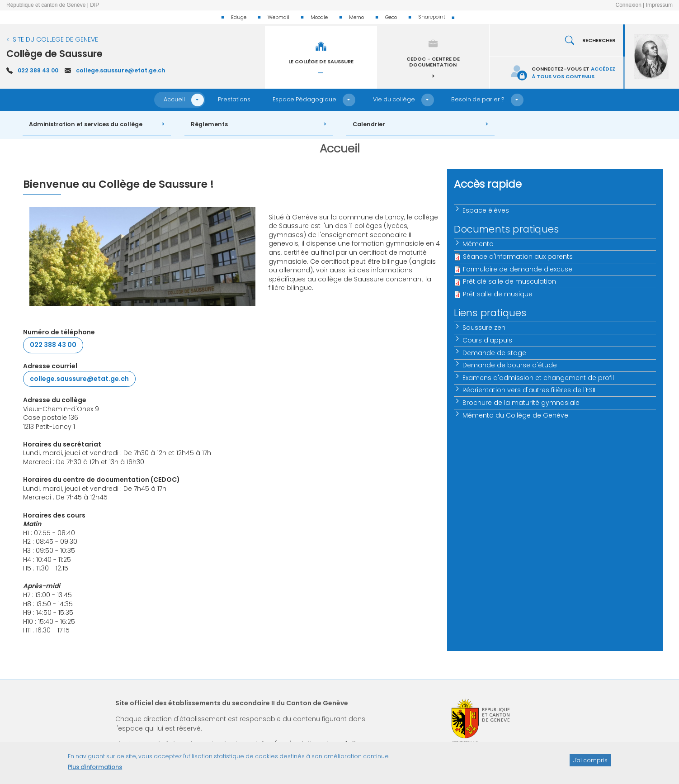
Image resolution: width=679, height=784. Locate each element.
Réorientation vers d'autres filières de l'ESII (529, 390)
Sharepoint (432, 17)
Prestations (234, 99)
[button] (198, 100)
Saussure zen (484, 328)
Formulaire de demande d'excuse (518, 269)
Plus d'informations (95, 771)
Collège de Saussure (54, 54)
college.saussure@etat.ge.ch (121, 70)
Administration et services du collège (86, 124)
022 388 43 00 (38, 70)
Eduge (239, 17)
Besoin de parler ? (478, 99)
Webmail (278, 17)
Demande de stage (494, 353)
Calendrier (369, 124)
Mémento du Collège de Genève (515, 415)
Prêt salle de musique (498, 294)
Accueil (174, 99)
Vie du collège (394, 99)
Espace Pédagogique (304, 99)
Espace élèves (486, 210)
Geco (391, 17)
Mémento (478, 244)
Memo (356, 17)
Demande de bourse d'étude (510, 365)
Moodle (319, 17)
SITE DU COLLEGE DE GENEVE (55, 39)
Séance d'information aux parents (518, 257)
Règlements (209, 124)
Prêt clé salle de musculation (509, 281)
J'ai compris (590, 764)
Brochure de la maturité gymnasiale (521, 403)
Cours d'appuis (487, 340)
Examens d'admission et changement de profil (538, 378)
